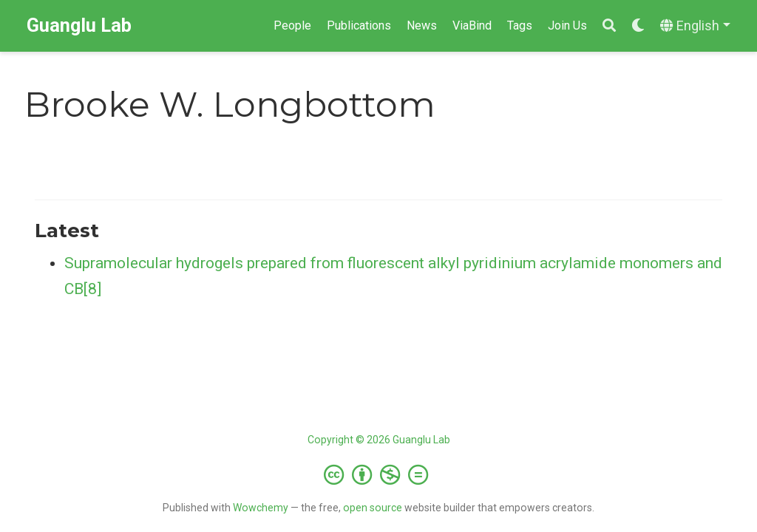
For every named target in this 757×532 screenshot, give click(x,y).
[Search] (609, 26)
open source (373, 508)
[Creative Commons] (379, 474)
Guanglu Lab (79, 25)
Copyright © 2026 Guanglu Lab (379, 440)
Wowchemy (261, 508)
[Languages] (695, 26)
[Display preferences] (638, 26)
